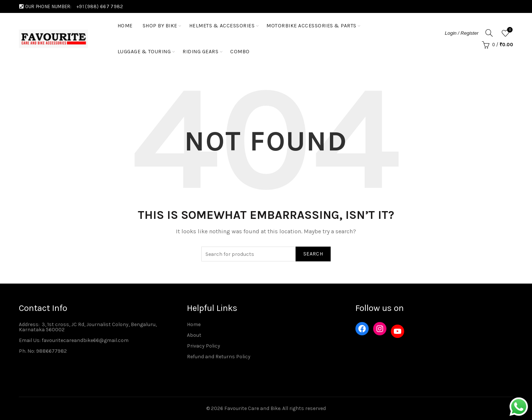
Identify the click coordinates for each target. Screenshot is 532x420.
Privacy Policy (204, 346)
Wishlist (509, 30)
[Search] (489, 33)
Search (313, 254)
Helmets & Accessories (222, 26)
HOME (125, 26)
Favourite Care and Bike (252, 408)
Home (194, 324)
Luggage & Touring (144, 52)
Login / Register (462, 33)
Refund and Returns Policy (219, 357)
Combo (240, 52)
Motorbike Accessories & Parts (311, 26)
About (194, 335)
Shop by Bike (160, 26)
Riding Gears (200, 52)
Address (29, 324)
